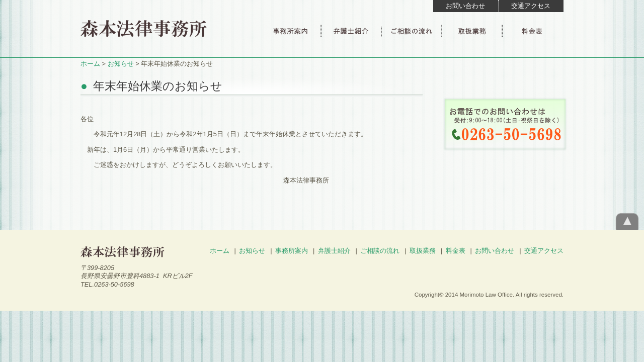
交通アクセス (531, 6)
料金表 (456, 251)
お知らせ (121, 64)
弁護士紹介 (334, 251)
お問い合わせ (465, 6)
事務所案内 (292, 251)
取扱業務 (423, 251)
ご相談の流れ (380, 251)
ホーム (90, 64)
